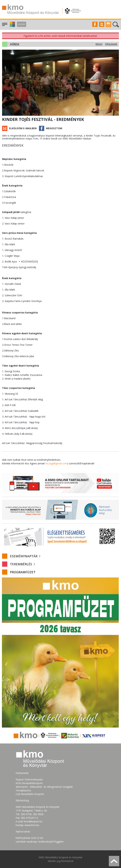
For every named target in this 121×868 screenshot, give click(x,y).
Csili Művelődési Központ (30, 794)
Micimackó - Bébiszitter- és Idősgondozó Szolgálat (44, 787)
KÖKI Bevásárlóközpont (29, 783)
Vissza (99, 44)
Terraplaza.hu (23, 790)
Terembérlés (22, 564)
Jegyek (22, 24)
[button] (12, 26)
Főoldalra (111, 44)
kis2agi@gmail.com (56, 463)
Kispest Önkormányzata (29, 779)
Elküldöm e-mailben (23, 128)
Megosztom (54, 128)
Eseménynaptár (25, 556)
